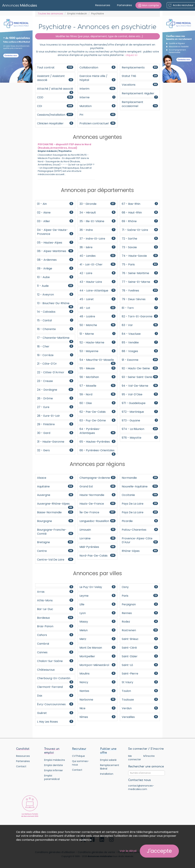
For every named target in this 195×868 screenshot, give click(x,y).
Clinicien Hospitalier (55, 123)
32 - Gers (55, 450)
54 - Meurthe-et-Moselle (98, 361)
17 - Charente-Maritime (55, 339)
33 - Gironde (98, 204)
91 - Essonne (140, 360)
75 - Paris (140, 264)
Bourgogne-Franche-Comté (55, 532)
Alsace (55, 478)
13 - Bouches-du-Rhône (55, 304)
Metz (98, 639)
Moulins (98, 674)
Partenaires (125, 5)
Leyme (98, 596)
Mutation (98, 106)
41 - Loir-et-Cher (98, 264)
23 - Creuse (55, 381)
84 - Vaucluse (140, 334)
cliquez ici (131, 55)
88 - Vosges (140, 351)
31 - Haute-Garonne (55, 442)
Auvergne (55, 495)
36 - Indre (98, 230)
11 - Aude (55, 286)
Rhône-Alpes (140, 551)
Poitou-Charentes (140, 530)
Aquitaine (55, 486)
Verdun (140, 708)
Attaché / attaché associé (55, 90)
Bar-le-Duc (55, 609)
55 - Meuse (98, 368)
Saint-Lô (140, 665)
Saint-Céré (140, 648)
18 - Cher (55, 346)
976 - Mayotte (140, 438)
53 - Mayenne (98, 351)
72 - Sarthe (140, 239)
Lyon (98, 613)
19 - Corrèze (55, 355)
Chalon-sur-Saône (55, 661)
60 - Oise (98, 403)
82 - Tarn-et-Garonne (140, 316)
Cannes (55, 652)
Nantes (98, 691)
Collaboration (98, 67)
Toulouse (140, 700)
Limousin (98, 530)
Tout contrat (55, 67)
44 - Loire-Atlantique (98, 291)
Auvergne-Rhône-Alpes (55, 505)
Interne (98, 97)
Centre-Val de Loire (55, 560)
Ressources (103, 5)
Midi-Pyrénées (98, 547)
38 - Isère (98, 247)
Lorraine (98, 538)
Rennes (140, 613)
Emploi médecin (77, 14)
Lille (98, 604)
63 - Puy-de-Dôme (98, 420)
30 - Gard (55, 433)
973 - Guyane (140, 420)
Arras (55, 592)
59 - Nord (98, 394)
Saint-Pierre (140, 674)
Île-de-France (98, 512)
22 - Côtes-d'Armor (55, 372)
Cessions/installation (55, 115)
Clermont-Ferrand (55, 687)
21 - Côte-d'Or (55, 364)
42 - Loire (98, 273)
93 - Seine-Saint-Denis (140, 377)
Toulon (140, 691)
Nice (98, 708)
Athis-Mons (55, 600)
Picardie (140, 521)
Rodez (140, 622)
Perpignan (140, 604)
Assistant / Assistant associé (55, 78)
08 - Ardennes (55, 260)
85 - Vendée (140, 342)
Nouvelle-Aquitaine (140, 486)
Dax (55, 696)
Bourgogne (55, 521)
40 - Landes (98, 256)
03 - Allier (55, 221)
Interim (98, 89)
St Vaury (140, 682)
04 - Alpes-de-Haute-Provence (55, 232)
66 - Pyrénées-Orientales (99, 451)
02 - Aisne (55, 213)
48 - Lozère (98, 316)
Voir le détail (128, 851)
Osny (140, 587)
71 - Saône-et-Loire (140, 230)
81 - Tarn (140, 308)
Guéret (55, 713)
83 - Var (140, 325)
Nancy (98, 682)
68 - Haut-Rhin (140, 213)
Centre (55, 551)
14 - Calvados (55, 312)
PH (98, 115)
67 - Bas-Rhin (140, 204)
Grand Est (98, 486)
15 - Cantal (55, 320)
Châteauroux (55, 670)
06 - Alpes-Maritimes (55, 251)
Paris (140, 596)
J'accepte (159, 851)
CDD (55, 97)
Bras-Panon (55, 626)
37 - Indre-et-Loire (98, 239)
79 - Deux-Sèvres (140, 299)
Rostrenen (140, 630)
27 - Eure (55, 407)
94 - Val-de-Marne (140, 386)
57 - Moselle (98, 386)
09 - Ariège (55, 268)
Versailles (140, 717)
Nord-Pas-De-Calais (98, 556)
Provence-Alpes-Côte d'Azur (140, 540)
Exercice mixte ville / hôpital (98, 78)
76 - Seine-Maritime (140, 273)
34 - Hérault (98, 213)
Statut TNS (140, 76)
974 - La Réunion (140, 429)
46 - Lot (98, 308)
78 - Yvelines (140, 291)
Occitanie (140, 495)
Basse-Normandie (55, 512)
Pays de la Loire (140, 504)
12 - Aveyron (55, 295)
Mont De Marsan (98, 648)
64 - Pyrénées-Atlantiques (98, 431)
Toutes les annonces (50, 14)
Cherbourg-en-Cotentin (55, 679)
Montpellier (98, 656)
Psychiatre (65, 151)
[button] (149, 5)
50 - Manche (98, 325)
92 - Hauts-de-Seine (140, 368)
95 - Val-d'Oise (140, 394)
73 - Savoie (140, 247)
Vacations (140, 85)
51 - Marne (98, 334)
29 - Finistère (55, 424)
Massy (98, 622)
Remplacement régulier (140, 94)
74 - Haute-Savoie (140, 256)
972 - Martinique (140, 412)
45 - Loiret (98, 299)
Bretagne (55, 542)
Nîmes (98, 717)
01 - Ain (55, 204)
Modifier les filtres (97, 36)
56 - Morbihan (98, 377)
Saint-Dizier (140, 656)
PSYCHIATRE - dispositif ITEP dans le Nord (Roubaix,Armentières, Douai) (64, 146)
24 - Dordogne (55, 390)
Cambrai (55, 644)
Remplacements (140, 67)
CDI (55, 106)
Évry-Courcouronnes (55, 704)
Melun (98, 630)
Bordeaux (55, 618)
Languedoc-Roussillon (98, 521)
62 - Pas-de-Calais (98, 412)
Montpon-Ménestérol (98, 665)
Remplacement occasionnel (140, 104)
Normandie (140, 478)
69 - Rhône (140, 221)
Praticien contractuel (98, 123)
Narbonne (98, 700)
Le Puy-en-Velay (98, 587)
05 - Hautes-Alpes (55, 243)
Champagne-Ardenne (98, 478)
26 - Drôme (55, 398)
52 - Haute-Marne (98, 342)
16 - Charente (55, 329)
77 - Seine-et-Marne (140, 282)
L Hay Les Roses (55, 722)
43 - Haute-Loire (98, 282)
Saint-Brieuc (140, 639)
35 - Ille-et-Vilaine (98, 221)
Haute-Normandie (98, 495)
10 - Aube (55, 277)
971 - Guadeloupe (140, 403)
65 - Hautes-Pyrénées (98, 442)
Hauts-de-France (98, 504)
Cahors (55, 635)
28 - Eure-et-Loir (55, 416)
